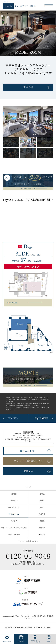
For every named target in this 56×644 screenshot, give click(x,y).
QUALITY (13, 418)
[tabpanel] (28, 122)
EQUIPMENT (42, 418)
